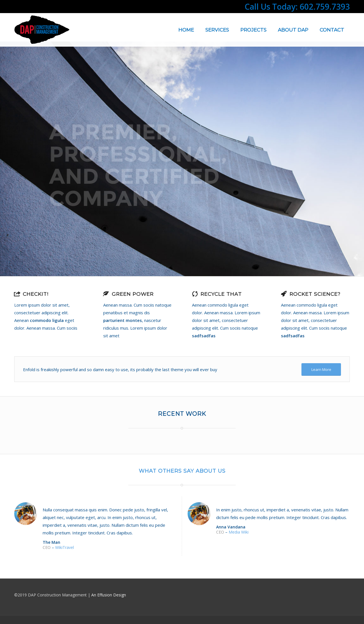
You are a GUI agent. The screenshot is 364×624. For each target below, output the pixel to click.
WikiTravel (65, 547)
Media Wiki (239, 532)
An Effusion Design (109, 595)
